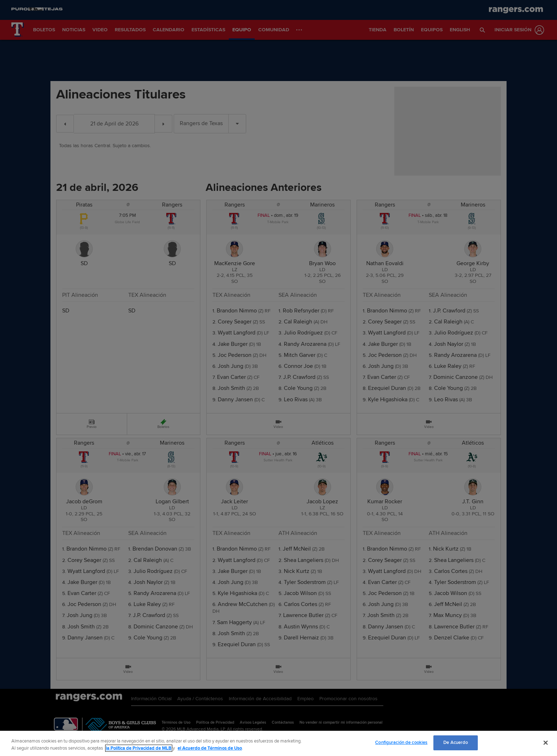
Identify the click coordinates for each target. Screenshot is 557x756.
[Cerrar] (546, 742)
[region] (278, 743)
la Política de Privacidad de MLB (139, 748)
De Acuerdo (456, 742)
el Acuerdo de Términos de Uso (210, 748)
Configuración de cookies (401, 742)
